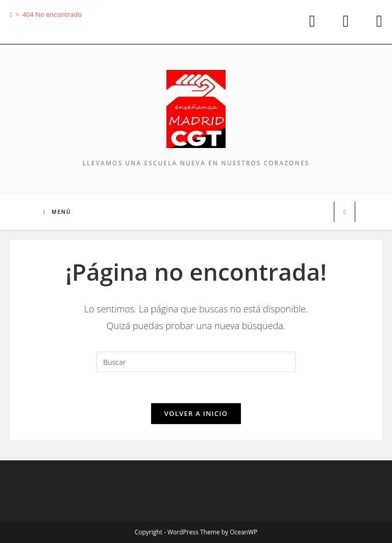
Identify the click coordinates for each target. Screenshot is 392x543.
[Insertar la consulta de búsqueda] (196, 362)
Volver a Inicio (196, 413)
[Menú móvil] (57, 212)
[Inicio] (11, 14)
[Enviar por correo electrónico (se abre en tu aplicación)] (371, 21)
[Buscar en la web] (345, 212)
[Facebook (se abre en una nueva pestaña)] (343, 21)
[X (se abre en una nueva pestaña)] (310, 21)
